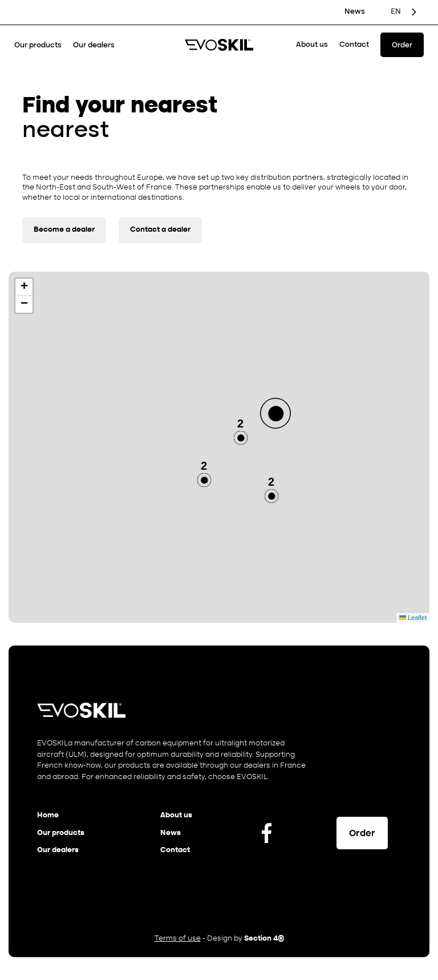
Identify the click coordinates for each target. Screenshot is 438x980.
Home (48, 815)
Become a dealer (64, 230)
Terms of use (178, 939)
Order (402, 45)
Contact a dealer (160, 230)
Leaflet (413, 618)
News (355, 12)
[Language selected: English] (404, 12)
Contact (354, 45)
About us (312, 45)
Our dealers (94, 45)
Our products (38, 45)
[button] (275, 413)
